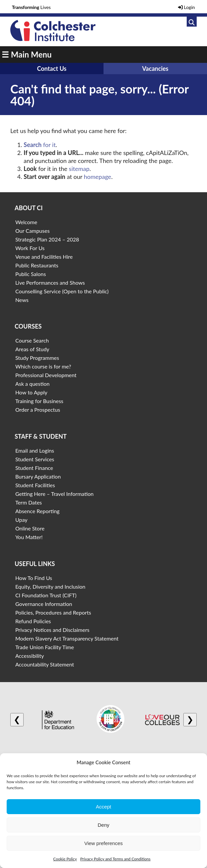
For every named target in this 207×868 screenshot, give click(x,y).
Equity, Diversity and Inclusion (50, 586)
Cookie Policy (65, 859)
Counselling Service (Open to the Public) (62, 291)
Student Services (35, 459)
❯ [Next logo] (190, 720)
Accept (103, 807)
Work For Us (30, 248)
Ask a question (32, 384)
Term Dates (29, 502)
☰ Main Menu (27, 54)
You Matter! (29, 537)
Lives (31, 7)
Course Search (32, 340)
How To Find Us (34, 578)
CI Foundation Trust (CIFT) (46, 595)
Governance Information (44, 604)
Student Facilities (35, 485)
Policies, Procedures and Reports (53, 612)
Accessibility (30, 656)
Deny (103, 825)
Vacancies (155, 69)
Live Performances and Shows (50, 283)
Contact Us (52, 69)
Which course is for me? (43, 366)
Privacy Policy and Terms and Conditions (115, 859)
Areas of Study (32, 349)
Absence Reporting (37, 511)
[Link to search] (192, 22)
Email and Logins (35, 450)
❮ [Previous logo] (17, 720)
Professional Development (46, 375)
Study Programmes (37, 358)
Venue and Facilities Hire (44, 257)
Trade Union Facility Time (45, 647)
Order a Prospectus (38, 410)
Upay (21, 520)
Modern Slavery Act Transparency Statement (67, 638)
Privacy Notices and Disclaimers (52, 630)
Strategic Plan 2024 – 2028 (47, 239)
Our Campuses (32, 231)
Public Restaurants (37, 265)
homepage (98, 177)
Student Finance (34, 468)
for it (40, 145)
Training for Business (39, 401)
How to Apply (31, 392)
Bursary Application (38, 476)
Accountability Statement (45, 664)
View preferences (103, 843)
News (22, 300)
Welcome (26, 222)
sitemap (79, 169)
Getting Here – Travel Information (54, 494)
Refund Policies (33, 621)
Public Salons (31, 274)
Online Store (30, 528)
